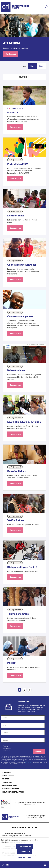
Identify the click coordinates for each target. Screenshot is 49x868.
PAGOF (11, 663)
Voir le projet (11, 54)
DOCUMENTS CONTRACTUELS (13, 792)
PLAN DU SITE (7, 782)
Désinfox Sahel (16, 216)
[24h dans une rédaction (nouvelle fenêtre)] (24, 835)
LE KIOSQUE (6, 772)
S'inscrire (39, 752)
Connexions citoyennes (20, 316)
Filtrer (23, 77)
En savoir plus (15, 127)
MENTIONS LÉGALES (9, 785)
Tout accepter (25, 846)
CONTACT (5, 779)
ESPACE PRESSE (8, 776)
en (3, 865)
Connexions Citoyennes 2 (22, 265)
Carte (41, 66)
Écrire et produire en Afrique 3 (24, 422)
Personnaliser (24, 858)
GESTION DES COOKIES (10, 789)
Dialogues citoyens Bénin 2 (22, 567)
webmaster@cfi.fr (29, 762)
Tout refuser (24, 852)
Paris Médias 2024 (18, 164)
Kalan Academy (16, 370)
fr (7, 865)
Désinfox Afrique (17, 471)
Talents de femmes (18, 614)
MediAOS (13, 112)
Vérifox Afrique (16, 520)
